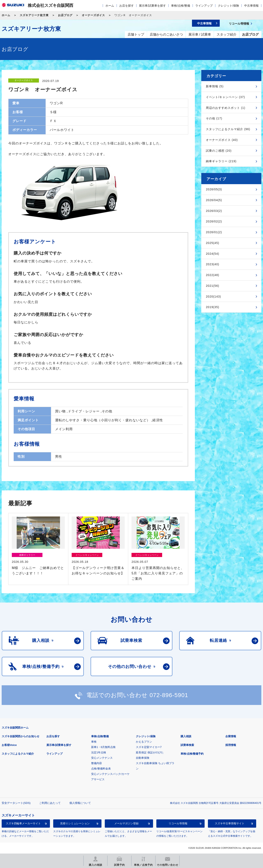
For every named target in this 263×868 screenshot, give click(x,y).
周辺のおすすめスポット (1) (226, 108)
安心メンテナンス (102, 758)
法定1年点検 (99, 752)
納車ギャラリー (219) (221, 161)
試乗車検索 (187, 745)
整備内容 (97, 763)
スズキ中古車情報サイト (230, 823)
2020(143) (213, 297)
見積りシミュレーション (75, 823)
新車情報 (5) (215, 86)
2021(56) (212, 286)
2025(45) (212, 243)
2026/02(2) (214, 221)
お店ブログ (65, 15)
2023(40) (212, 264)
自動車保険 (143, 758)
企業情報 (231, 736)
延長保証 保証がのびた (150, 752)
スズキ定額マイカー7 (149, 747)
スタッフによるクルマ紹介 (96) (228, 129)
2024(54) (212, 254)
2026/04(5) (214, 200)
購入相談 (186, 736)
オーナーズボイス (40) (222, 140)
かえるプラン (144, 742)
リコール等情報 (178, 823)
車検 (94, 742)
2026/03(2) (214, 211)
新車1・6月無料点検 (103, 747)
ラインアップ (204, 6)
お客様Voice (9, 745)
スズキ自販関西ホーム (15, 728)
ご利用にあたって (50, 803)
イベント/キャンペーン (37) (225, 97)
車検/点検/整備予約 (192, 754)
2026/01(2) (214, 232)
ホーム (110, 6)
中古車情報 (251, 6)
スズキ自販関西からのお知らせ (21, 736)
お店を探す (127, 6)
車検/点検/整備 (181, 6)
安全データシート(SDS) (16, 803)
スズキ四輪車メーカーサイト (23, 823)
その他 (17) (214, 118)
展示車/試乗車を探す (152, 6)
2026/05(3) (214, 189)
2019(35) (212, 307)
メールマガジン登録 (126, 823)
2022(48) (212, 275)
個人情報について (80, 803)
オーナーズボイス (93, 15)
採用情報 (231, 745)
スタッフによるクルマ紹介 (18, 754)
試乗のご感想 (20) (219, 151)
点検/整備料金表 (101, 769)
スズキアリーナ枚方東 (34, 15)
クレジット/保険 (228, 6)
